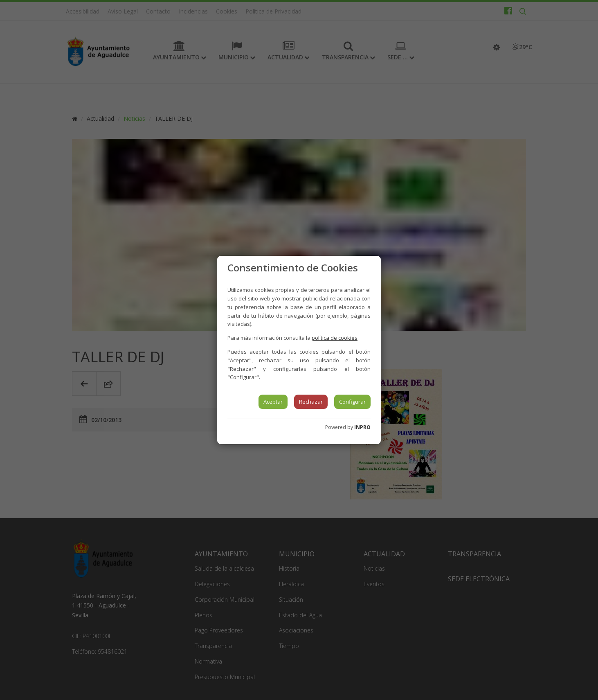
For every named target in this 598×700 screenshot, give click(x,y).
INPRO (362, 427)
